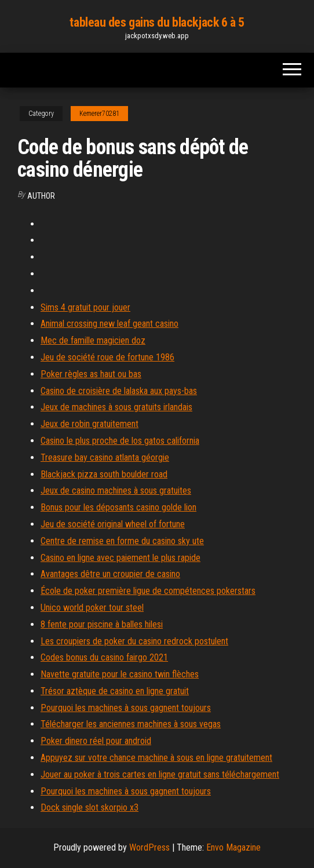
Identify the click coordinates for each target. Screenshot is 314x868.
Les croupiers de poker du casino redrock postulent (134, 641)
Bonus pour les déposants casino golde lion (118, 507)
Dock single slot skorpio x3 (90, 807)
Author (41, 196)
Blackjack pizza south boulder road (104, 474)
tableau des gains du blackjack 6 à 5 (157, 22)
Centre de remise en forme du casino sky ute (122, 541)
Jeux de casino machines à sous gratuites (116, 490)
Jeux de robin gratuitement (90, 424)
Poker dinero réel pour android (96, 741)
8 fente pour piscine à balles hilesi (102, 624)
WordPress (149, 847)
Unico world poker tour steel (92, 608)
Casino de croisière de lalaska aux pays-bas (119, 391)
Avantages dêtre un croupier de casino (110, 574)
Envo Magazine (233, 847)
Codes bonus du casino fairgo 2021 (104, 657)
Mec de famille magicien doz (93, 340)
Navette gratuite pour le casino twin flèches (120, 674)
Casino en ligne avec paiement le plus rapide (121, 558)
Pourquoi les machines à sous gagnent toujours (126, 708)
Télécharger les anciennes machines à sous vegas (131, 724)
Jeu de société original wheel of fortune (113, 524)
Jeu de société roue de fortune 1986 (107, 357)
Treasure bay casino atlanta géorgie (105, 457)
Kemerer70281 (99, 114)
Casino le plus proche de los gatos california (120, 441)
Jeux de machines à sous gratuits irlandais (116, 407)
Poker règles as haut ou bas (91, 374)
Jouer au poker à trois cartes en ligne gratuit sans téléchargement (160, 774)
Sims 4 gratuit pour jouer (85, 307)
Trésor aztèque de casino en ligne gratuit (115, 691)
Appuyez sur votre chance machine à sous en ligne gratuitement (156, 758)
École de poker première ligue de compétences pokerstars (148, 591)
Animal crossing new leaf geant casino (109, 324)
